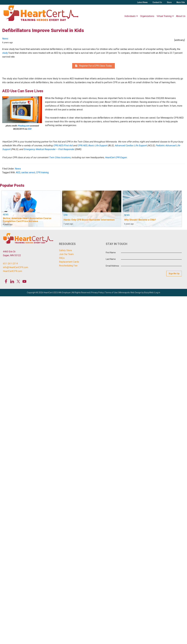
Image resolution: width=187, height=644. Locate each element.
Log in (157, 293)
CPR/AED (82, 145)
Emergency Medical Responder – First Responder (49, 149)
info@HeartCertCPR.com (15, 267)
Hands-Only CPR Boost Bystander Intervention (89, 220)
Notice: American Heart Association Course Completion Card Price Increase (27, 220)
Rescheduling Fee (68, 266)
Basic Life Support (98, 145)
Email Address (112, 266)
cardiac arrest (28, 172)
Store (169, 2)
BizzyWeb (149, 293)
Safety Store (65, 250)
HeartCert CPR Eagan (116, 157)
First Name (111, 253)
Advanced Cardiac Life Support (131, 145)
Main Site (181, 2)
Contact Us (157, 2)
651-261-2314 (10, 264)
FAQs (62, 258)
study (5, 53)
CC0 (29, 129)
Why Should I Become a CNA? (140, 220)
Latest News (142, 2)
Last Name (111, 259)
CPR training (42, 172)
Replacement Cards (69, 262)
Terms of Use (111, 293)
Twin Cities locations (60, 157)
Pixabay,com (24, 126)
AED (18, 172)
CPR (66, 215)
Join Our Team (66, 254)
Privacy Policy (97, 293)
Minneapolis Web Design (130, 293)
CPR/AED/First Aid (63, 145)
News (5, 39)
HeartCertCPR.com (12, 271)
